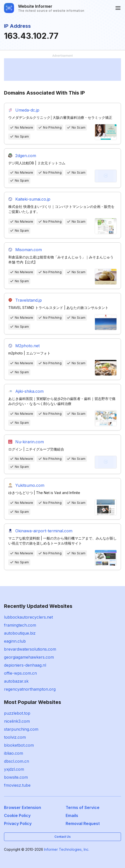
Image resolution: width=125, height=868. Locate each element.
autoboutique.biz (20, 633)
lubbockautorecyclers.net (28, 617)
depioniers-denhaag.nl (25, 665)
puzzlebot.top (17, 713)
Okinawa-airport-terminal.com (44, 531)
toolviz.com (15, 737)
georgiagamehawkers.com (29, 657)
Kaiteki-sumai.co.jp (33, 199)
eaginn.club (15, 641)
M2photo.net (27, 346)
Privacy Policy (18, 823)
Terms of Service (83, 807)
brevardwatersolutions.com (30, 649)
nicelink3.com (17, 721)
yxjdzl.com (14, 769)
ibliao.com (14, 753)
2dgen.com (26, 156)
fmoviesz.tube (17, 785)
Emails (72, 815)
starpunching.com (21, 729)
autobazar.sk (16, 681)
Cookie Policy (17, 815)
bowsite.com (16, 777)
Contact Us (62, 837)
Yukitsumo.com (30, 485)
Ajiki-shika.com (29, 391)
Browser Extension (23, 807)
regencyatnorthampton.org (30, 689)
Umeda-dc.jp (27, 110)
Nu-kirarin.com (30, 442)
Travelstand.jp (29, 300)
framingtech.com (20, 625)
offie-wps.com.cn (20, 673)
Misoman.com (29, 250)
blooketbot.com (19, 745)
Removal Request (83, 823)
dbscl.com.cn (17, 761)
